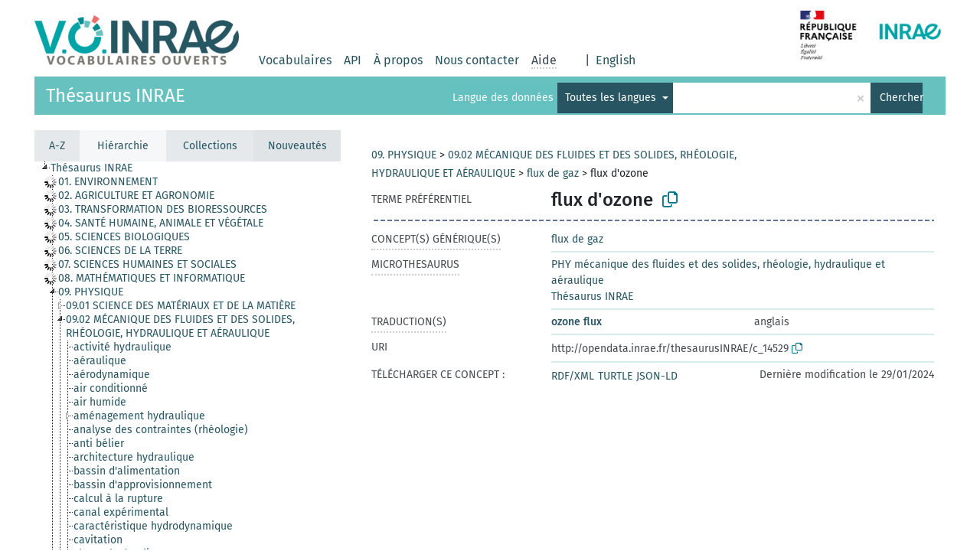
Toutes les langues (612, 98)
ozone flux (577, 322)
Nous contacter (477, 60)
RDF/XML (573, 376)
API (353, 60)
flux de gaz (553, 173)
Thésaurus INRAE (116, 96)
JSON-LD (657, 376)
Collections (210, 146)
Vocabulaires (295, 60)
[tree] (188, 355)
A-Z (57, 146)
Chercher (901, 98)
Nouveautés (297, 146)
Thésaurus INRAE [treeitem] (91, 168)
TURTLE (615, 376)
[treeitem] (114, 182)
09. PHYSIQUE (404, 155)
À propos (398, 60)
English (616, 60)
